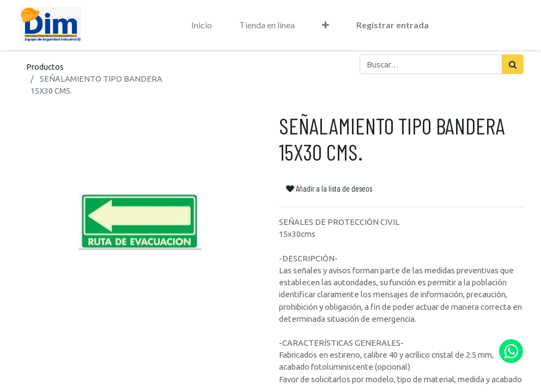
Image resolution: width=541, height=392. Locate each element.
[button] (326, 25)
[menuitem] (202, 25)
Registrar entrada (393, 25)
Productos (45, 67)
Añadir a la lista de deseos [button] (329, 188)
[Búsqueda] (513, 64)
